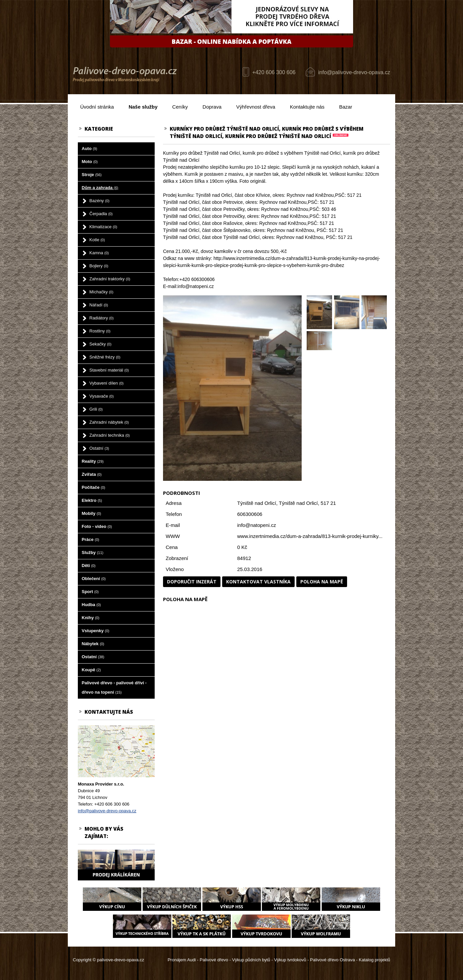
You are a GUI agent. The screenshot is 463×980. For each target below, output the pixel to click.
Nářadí (99, 305)
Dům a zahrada (100, 188)
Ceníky (180, 107)
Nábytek (93, 644)
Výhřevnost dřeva (256, 107)
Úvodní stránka (97, 107)
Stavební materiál (109, 370)
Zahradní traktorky (110, 279)
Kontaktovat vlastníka (258, 582)
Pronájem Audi (182, 960)
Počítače (94, 487)
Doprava (212, 107)
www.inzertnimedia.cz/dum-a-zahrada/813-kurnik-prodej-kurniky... (310, 536)
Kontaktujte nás (307, 107)
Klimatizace (103, 227)
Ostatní (99, 448)
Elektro (92, 500)
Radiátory (102, 318)
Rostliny (100, 331)
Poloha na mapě (322, 582)
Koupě (91, 670)
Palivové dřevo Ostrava (332, 960)
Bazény (100, 201)
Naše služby (143, 107)
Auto (90, 149)
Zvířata (92, 474)
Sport (90, 592)
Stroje (92, 175)
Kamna (99, 253)
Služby (93, 552)
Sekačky (101, 344)
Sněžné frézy (105, 357)
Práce (91, 539)
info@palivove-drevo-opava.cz (354, 72)
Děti (89, 566)
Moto (90, 162)
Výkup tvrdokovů (290, 960)
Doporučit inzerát (192, 582)
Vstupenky (96, 631)
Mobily (92, 513)
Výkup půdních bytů (251, 960)
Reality (93, 461)
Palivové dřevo (214, 960)
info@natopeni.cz (257, 525)
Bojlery (99, 266)
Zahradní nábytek (109, 422)
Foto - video (97, 526)
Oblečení (94, 579)
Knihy (91, 618)
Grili (96, 409)
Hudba (91, 605)
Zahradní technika (110, 435)
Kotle (97, 240)
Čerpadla (101, 214)
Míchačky (102, 292)
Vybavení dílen (107, 383)
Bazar (346, 107)
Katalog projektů (374, 960)
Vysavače (102, 396)
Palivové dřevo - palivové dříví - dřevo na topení (114, 687)
